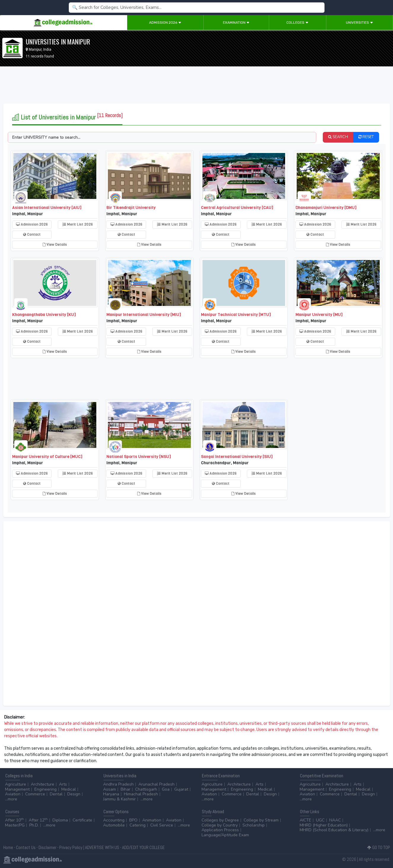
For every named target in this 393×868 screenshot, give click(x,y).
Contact (32, 234)
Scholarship (254, 825)
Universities (360, 23)
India (47, 50)
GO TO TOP (379, 847)
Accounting (114, 820)
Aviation (13, 794)
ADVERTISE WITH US (102, 847)
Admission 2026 (165, 23)
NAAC (335, 820)
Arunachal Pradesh (156, 784)
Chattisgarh (146, 789)
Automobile (114, 825)
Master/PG (15, 825)
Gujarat (181, 789)
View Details (55, 245)
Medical (69, 789)
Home (8, 847)
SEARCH (338, 137)
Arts (63, 784)
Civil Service (162, 825)
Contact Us (26, 847)
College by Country (220, 825)
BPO (133, 820)
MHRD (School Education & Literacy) (334, 830)
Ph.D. (34, 825)
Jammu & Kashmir (119, 799)
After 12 (38, 820)
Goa (166, 789)
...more (11, 799)
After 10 (15, 820)
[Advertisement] (196, 86)
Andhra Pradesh (118, 784)
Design (74, 794)
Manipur (35, 50)
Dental (56, 794)
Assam (110, 789)
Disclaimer (47, 847)
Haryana (111, 794)
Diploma (60, 820)
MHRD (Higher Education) (324, 825)
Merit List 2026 (78, 224)
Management (17, 789)
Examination (236, 23)
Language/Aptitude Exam (225, 835)
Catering (138, 825)
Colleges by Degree (220, 820)
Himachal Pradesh (141, 794)
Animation (152, 820)
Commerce (35, 794)
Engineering (45, 789)
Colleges (297, 23)
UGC (320, 820)
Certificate (82, 820)
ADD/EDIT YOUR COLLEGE (143, 847)
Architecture (43, 784)
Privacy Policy (71, 847)
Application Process (220, 830)
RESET (366, 137)
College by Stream (261, 820)
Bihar (126, 789)
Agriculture (16, 784)
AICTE (305, 820)
